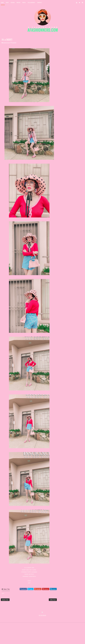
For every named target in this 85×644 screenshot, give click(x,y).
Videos (18, 2)
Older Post (53, 600)
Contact (40, 2)
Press (24, 2)
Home (2, 2)
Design (13, 2)
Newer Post (5, 600)
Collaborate (31, 2)
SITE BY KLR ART (42, 635)
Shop (7, 2)
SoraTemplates (11, 637)
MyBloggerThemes (28, 637)
